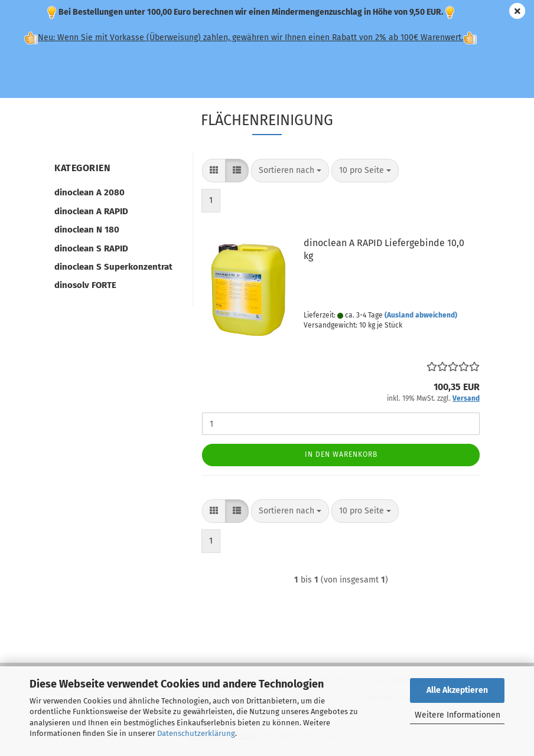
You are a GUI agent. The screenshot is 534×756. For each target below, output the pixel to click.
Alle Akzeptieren (457, 690)
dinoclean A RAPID (91, 211)
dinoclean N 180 (87, 230)
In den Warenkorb (341, 454)
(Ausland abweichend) (421, 315)
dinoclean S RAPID (91, 248)
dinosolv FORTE (85, 285)
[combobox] (290, 171)
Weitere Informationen (458, 715)
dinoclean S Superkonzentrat (113, 267)
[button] (214, 171)
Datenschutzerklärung (196, 733)
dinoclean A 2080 (89, 192)
